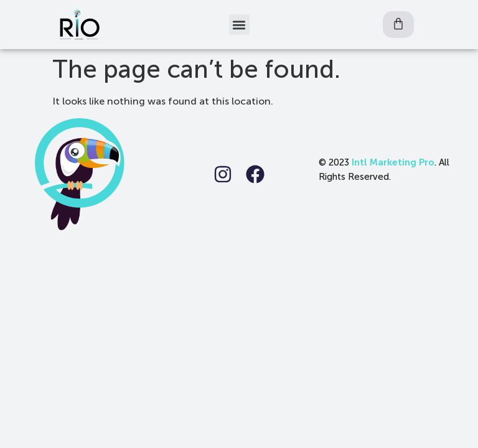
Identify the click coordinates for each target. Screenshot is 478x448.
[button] (239, 25)
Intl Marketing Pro (393, 162)
